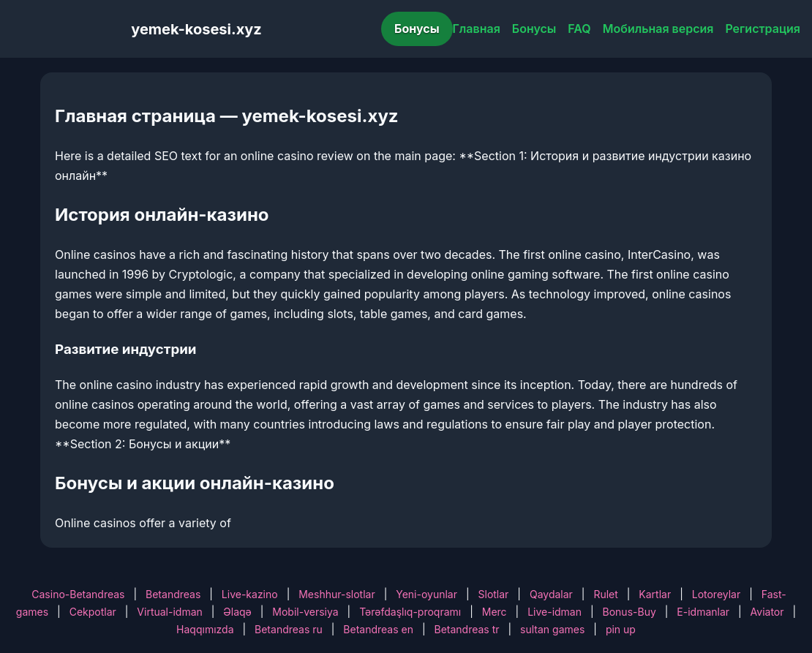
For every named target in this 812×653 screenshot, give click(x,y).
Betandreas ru (289, 629)
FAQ (579, 29)
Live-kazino (250, 594)
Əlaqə (237, 612)
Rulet (605, 594)
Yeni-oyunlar (426, 594)
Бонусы (417, 29)
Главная (477, 29)
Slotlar (494, 594)
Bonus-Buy (629, 612)
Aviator (767, 612)
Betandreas (173, 594)
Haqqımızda (205, 629)
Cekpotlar (93, 612)
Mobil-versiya (305, 612)
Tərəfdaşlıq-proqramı (410, 612)
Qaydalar (551, 594)
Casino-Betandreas (78, 594)
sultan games (552, 629)
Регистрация (763, 29)
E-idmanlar (703, 612)
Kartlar (655, 594)
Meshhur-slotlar (337, 594)
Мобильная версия (658, 29)
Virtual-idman (169, 612)
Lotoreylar (717, 594)
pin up (621, 629)
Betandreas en (378, 629)
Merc (495, 612)
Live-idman (555, 612)
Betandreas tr (467, 629)
